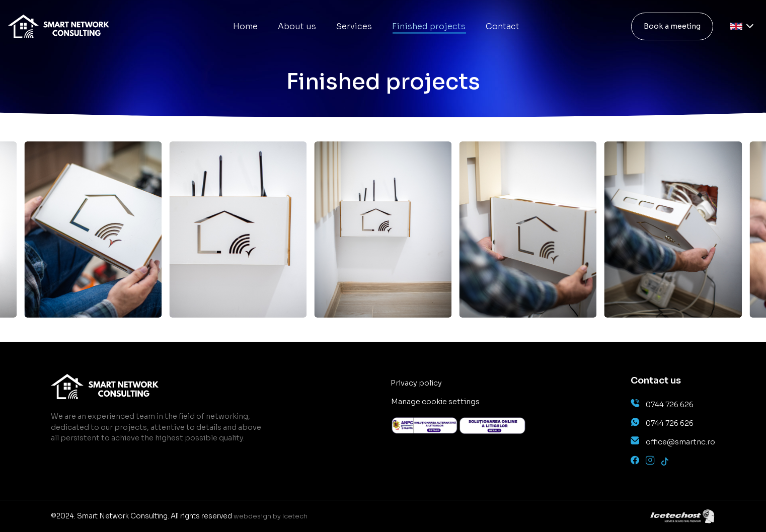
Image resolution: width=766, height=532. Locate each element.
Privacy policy (416, 383)
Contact (503, 26)
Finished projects (429, 26)
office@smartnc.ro (680, 442)
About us (297, 26)
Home (245, 26)
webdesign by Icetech (271, 516)
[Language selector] (742, 26)
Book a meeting (672, 26)
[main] (59, 26)
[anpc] (425, 426)
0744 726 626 (670, 405)
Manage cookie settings (435, 402)
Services (354, 26)
